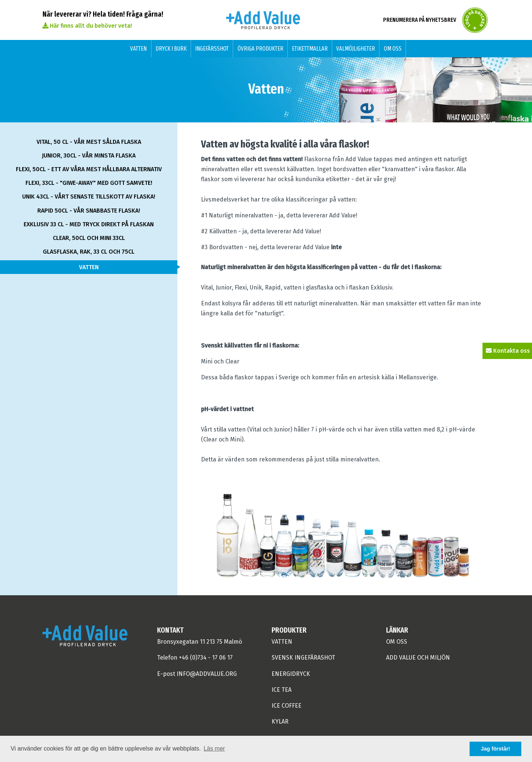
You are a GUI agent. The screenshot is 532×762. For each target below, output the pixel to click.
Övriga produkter (260, 49)
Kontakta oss (508, 351)
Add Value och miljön (418, 658)
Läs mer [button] (214, 749)
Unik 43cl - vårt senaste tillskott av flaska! (89, 197)
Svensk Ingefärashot (303, 658)
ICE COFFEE (287, 706)
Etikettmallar (310, 49)
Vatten (138, 49)
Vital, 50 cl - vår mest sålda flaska (89, 142)
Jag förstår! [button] (496, 749)
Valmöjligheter (356, 49)
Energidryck (291, 674)
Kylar (280, 722)
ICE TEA (282, 690)
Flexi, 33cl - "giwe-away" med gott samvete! (89, 183)
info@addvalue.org (207, 674)
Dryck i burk (171, 49)
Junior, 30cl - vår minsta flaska (89, 155)
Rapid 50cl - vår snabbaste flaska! (89, 211)
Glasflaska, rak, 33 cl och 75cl (89, 252)
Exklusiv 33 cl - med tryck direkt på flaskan (89, 224)
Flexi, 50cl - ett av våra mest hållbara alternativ (89, 169)
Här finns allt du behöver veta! (87, 26)
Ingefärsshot (212, 49)
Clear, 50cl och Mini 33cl (89, 238)
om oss (397, 642)
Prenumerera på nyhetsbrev (420, 20)
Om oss (393, 49)
